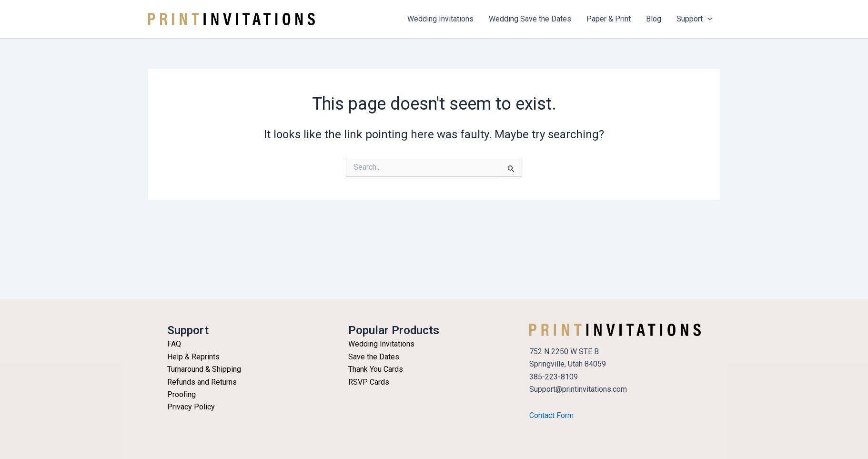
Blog (654, 19)
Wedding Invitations (440, 19)
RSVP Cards (369, 382)
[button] (707, 19)
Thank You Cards (376, 369)
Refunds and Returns (202, 382)
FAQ (174, 344)
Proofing (182, 394)
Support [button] (694, 19)
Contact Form (551, 415)
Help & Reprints (193, 357)
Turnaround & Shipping (204, 369)
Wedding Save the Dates (530, 19)
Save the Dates (374, 357)
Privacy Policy (191, 407)
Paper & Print (609, 19)
